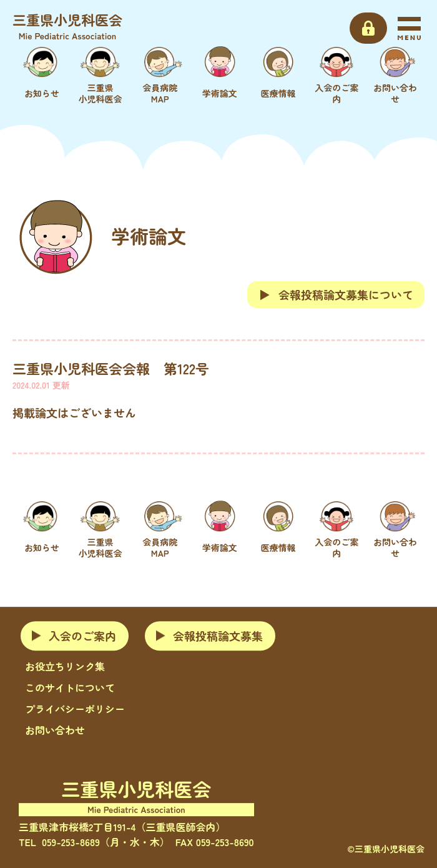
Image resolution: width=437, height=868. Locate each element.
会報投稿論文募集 (218, 636)
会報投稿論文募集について (336, 294)
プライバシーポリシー (75, 709)
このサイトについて (70, 687)
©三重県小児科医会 (386, 849)
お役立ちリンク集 (65, 666)
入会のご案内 (82, 636)
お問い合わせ (55, 730)
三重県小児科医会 (67, 26)
